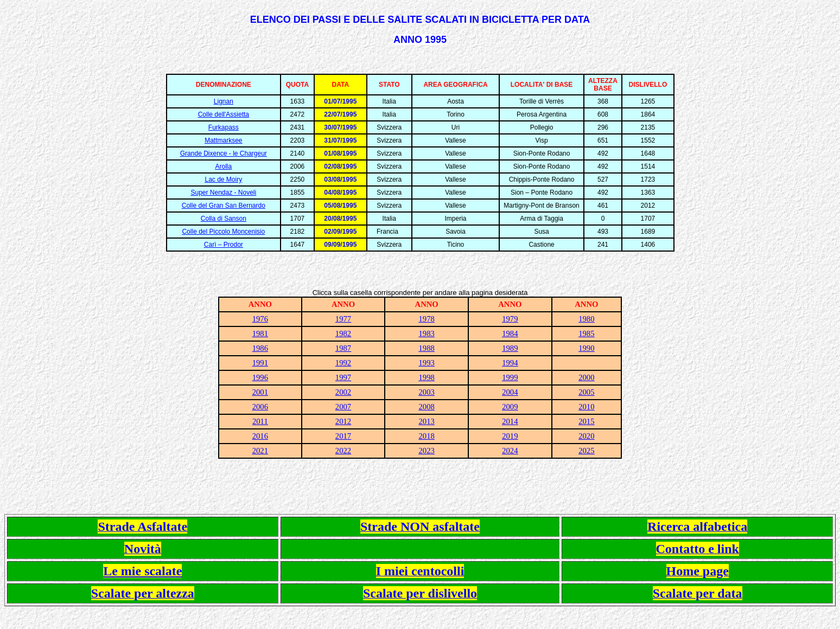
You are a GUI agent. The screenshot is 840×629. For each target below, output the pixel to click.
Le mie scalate (142, 571)
